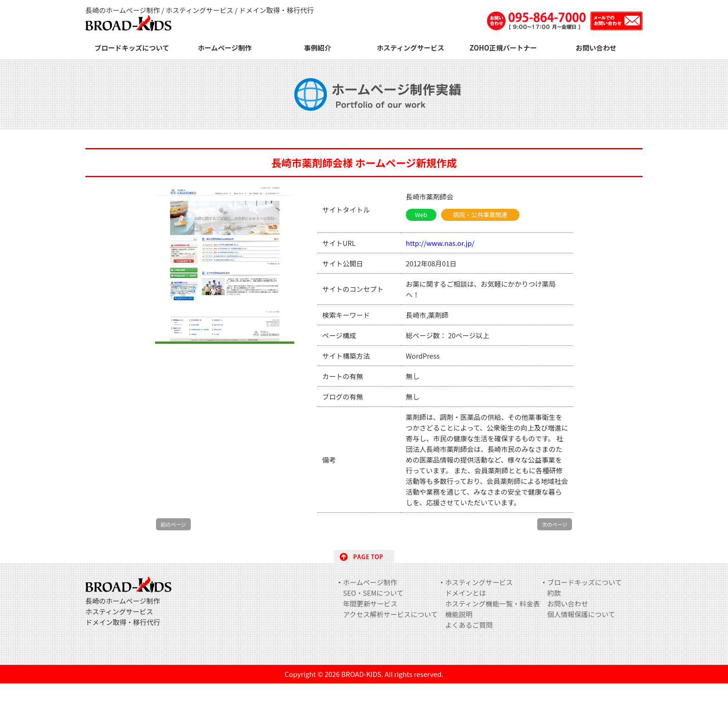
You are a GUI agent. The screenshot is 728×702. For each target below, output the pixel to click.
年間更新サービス (370, 603)
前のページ (173, 524)
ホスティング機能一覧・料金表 (493, 603)
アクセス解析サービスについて (390, 614)
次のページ (555, 524)
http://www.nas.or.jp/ (440, 243)
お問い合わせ (596, 48)
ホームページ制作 (225, 48)
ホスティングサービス (410, 48)
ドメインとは (466, 593)
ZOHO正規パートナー (504, 48)
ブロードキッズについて (132, 48)
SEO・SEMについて (373, 593)
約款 (554, 593)
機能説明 (459, 614)
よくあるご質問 (469, 625)
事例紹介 (318, 48)
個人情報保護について (581, 614)
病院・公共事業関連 (480, 215)
